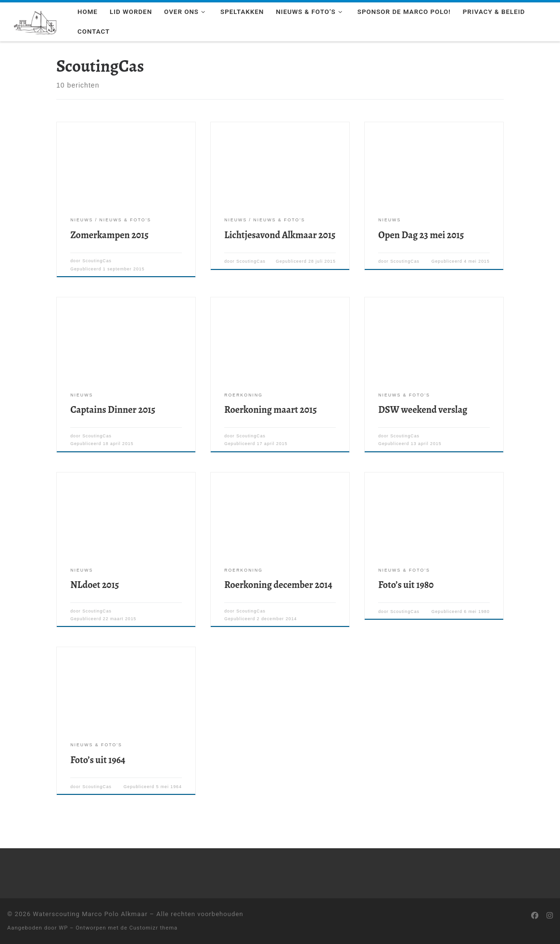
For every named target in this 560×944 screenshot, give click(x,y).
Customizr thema (153, 928)
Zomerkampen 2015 (109, 235)
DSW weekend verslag (423, 410)
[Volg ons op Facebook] (535, 916)
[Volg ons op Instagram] (550, 916)
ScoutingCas (97, 261)
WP (63, 928)
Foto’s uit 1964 (98, 760)
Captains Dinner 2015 (113, 410)
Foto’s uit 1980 (406, 585)
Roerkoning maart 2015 (270, 410)
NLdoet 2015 (95, 585)
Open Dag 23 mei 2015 (421, 235)
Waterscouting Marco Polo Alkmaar (90, 914)
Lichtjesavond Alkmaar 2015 (280, 235)
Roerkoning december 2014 (278, 585)
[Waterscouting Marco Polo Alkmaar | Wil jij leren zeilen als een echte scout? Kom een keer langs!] (35, 21)
